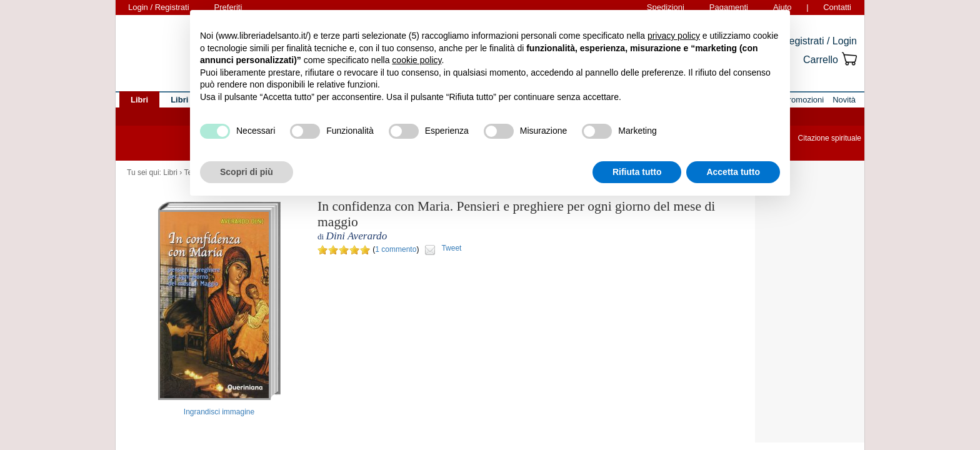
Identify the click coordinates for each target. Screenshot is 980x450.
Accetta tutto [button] (733, 172)
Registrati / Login (819, 41)
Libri (170, 172)
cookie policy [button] (417, 60)
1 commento (396, 249)
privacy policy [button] (674, 36)
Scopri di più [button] (247, 172)
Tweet (451, 248)
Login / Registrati (159, 7)
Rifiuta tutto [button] (637, 172)
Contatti (837, 7)
